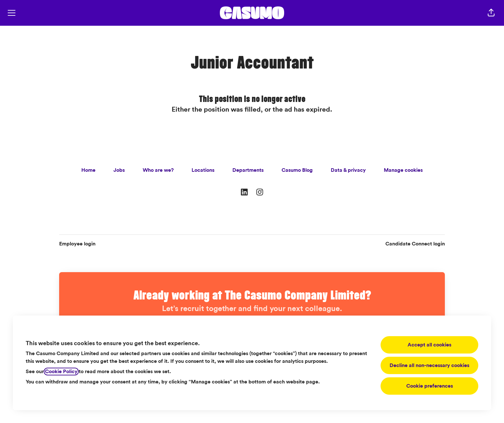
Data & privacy (348, 170)
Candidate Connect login (415, 244)
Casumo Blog (297, 170)
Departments (248, 170)
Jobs (119, 170)
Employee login (77, 244)
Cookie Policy (61, 372)
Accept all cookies (429, 345)
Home (88, 170)
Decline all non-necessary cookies (429, 365)
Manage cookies (403, 170)
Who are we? (158, 170)
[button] (491, 13)
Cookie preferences (430, 386)
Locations (203, 170)
